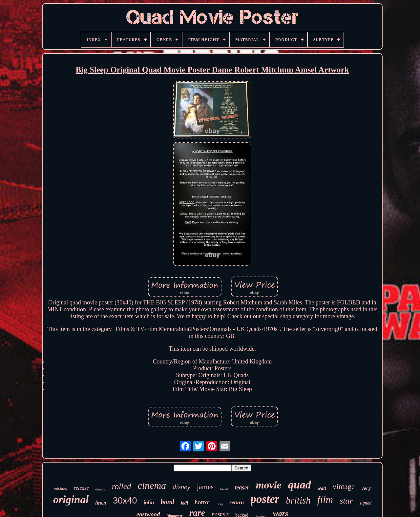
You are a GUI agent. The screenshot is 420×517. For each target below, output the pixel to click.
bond (168, 502)
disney (181, 487)
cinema (152, 485)
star (346, 501)
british (298, 500)
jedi (185, 503)
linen (101, 503)
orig (220, 504)
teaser (242, 487)
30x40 (125, 501)
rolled (122, 486)
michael (61, 488)
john (149, 502)
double (100, 489)
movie (269, 485)
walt (322, 488)
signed (365, 503)
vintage (344, 487)
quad (300, 485)
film (325, 500)
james (205, 487)
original (71, 500)
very (366, 489)
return (237, 502)
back (224, 488)
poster (265, 499)
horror (202, 502)
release (81, 488)
